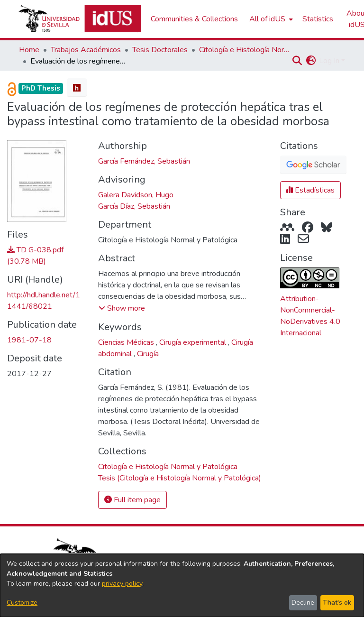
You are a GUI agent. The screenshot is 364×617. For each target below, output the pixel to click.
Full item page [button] (132, 500)
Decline (303, 603)
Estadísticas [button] (310, 190)
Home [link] (29, 50)
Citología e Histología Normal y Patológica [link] (246, 50)
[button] (297, 61)
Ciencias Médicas (127, 342)
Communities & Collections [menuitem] (194, 19)
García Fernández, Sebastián (144, 161)
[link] (168, 467)
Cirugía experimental (194, 342)
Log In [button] (330, 61)
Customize (22, 603)
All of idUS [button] (267, 19)
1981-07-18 (29, 340)
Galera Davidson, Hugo (136, 195)
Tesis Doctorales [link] (160, 50)
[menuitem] (270, 19)
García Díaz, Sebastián (134, 206)
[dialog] (182, 585)
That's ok (337, 603)
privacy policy (122, 584)
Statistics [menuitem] (318, 19)
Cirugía (148, 354)
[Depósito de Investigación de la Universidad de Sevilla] (80, 19)
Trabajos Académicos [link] (86, 50)
